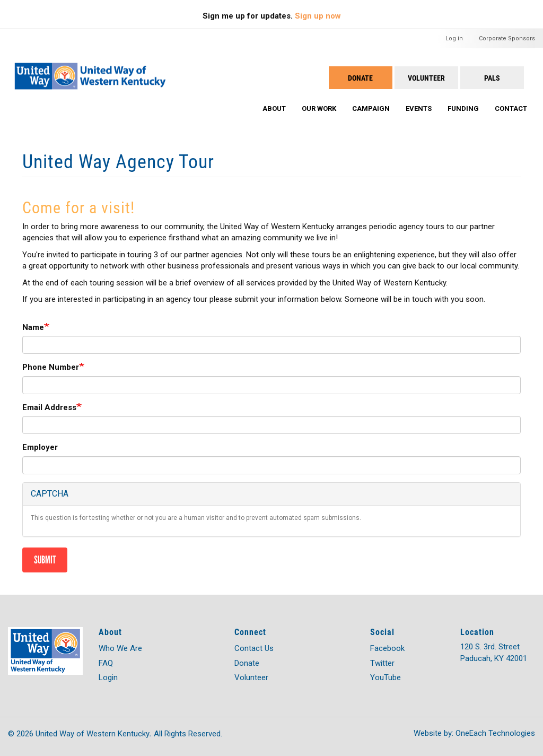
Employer (40, 447)
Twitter (382, 663)
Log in (454, 38)
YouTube (386, 677)
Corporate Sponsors (507, 38)
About (274, 108)
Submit (45, 560)
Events (419, 108)
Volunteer (426, 78)
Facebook (387, 648)
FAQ (106, 663)
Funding (463, 108)
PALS (492, 78)
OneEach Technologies (495, 733)
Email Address (49, 407)
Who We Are (120, 648)
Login (108, 677)
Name (33, 327)
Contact (511, 108)
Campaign (371, 108)
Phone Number (51, 367)
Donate (360, 78)
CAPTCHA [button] (50, 494)
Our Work (319, 108)
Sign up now (318, 16)
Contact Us (254, 648)
